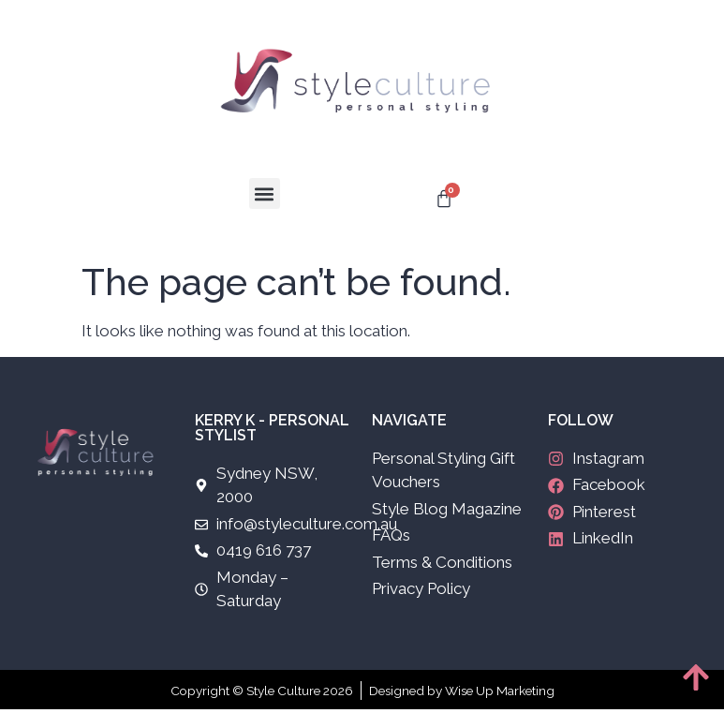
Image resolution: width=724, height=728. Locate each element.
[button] (265, 193)
